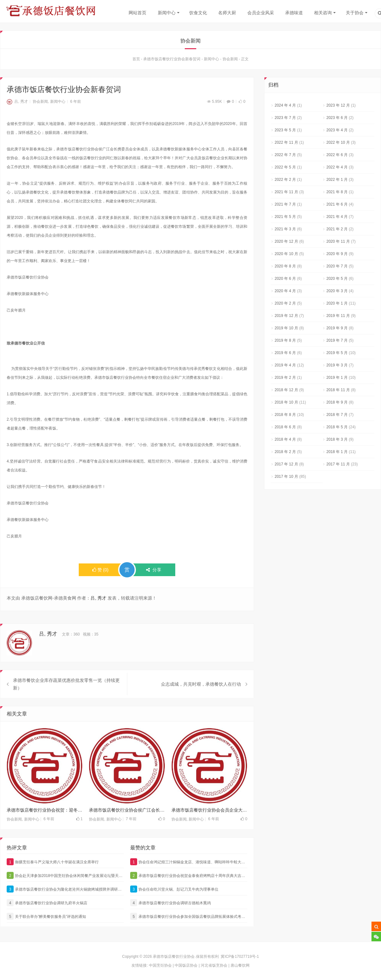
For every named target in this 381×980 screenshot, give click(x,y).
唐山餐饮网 (240, 965)
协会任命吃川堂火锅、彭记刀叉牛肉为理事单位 (174, 901)
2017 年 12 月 (286, 464)
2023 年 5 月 (285, 130)
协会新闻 (230, 59)
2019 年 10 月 (286, 328)
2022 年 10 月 (338, 142)
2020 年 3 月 (337, 291)
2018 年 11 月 (338, 390)
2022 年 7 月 (285, 155)
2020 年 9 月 (337, 254)
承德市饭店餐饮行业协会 (174, 957)
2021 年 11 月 (286, 192)
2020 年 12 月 (286, 241)
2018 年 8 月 (285, 415)
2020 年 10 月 (286, 254)
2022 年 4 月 (337, 167)
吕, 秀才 (17, 102)
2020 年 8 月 (285, 266)
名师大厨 (227, 13)
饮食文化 (198, 13)
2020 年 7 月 (337, 266)
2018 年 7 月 (337, 415)
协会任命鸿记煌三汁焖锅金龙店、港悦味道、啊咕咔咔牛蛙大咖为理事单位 (189, 873)
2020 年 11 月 (338, 241)
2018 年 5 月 (337, 427)
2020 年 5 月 (337, 279)
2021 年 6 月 (337, 204)
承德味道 (294, 13)
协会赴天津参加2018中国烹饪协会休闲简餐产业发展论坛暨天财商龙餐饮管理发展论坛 (65, 887)
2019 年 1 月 (337, 378)
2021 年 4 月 (337, 217)
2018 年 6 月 (285, 427)
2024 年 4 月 (285, 105)
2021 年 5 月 (285, 217)
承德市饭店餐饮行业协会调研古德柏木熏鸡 (170, 914)
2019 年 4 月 (285, 365)
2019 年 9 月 (337, 328)
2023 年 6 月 (337, 118)
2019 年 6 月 (285, 353)
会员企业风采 (261, 13)
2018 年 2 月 (285, 452)
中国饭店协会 (186, 965)
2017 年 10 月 (286, 477)
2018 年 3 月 (337, 439)
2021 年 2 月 (337, 229)
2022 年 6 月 (337, 155)
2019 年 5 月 (337, 353)
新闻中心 (167, 13)
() (100, 570)
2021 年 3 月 (285, 229)
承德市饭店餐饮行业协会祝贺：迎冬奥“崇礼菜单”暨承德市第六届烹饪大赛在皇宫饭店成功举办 (45, 822)
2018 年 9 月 (337, 402)
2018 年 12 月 (286, 390)
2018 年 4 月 (285, 439)
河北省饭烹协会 (214, 965)
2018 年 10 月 (286, 402)
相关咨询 (323, 13)
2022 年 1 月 (337, 180)
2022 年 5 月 (285, 167)
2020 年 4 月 (285, 291)
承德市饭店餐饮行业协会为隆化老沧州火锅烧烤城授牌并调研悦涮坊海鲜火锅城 (65, 901)
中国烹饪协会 (160, 965)
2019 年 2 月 (285, 378)
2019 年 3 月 (337, 365)
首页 (136, 59)
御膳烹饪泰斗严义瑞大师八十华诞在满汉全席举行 (53, 873)
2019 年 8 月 (285, 340)
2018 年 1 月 (337, 452)
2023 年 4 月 (337, 130)
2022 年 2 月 (285, 180)
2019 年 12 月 (286, 316)
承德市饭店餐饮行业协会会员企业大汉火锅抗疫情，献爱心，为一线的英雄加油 (209, 822)
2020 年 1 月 (337, 303)
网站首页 (137, 13)
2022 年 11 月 (286, 142)
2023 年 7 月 (285, 118)
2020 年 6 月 (285, 279)
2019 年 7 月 (337, 340)
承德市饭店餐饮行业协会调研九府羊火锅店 (47, 914)
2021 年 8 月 (337, 192)
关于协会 (355, 13)
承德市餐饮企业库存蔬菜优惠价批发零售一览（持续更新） (66, 696)
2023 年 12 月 (338, 105)
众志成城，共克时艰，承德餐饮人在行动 (201, 696)
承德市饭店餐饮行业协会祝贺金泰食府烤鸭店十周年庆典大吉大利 (189, 887)
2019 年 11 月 (338, 316)
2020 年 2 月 (285, 303)
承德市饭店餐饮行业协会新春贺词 (172, 59)
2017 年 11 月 (338, 464)
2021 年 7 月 (285, 204)
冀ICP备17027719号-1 (240, 957)
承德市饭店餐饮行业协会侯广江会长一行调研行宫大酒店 (127, 822)
